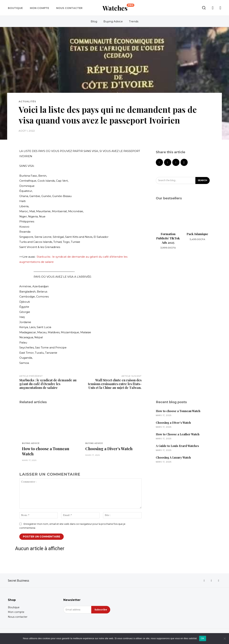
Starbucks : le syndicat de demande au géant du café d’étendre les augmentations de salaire (48, 384)
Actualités (27, 101)
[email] (77, 611)
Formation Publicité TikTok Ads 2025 (168, 238)
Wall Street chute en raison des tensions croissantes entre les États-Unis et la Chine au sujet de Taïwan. (115, 384)
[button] (204, 8)
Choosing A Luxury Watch (173, 457)
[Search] (202, 181)
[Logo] (118, 8)
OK (203, 638)
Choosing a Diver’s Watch (109, 449)
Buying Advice (31, 443)
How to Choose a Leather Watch (178, 434)
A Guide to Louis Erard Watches (177, 446)
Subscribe (100, 611)
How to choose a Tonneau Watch (46, 452)
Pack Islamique (197, 234)
